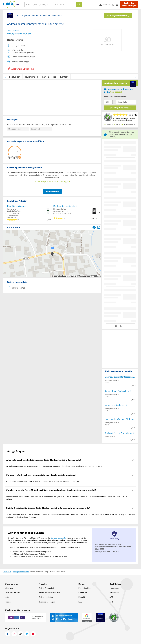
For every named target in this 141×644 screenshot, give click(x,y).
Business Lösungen (47, 602)
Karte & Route (49, 77)
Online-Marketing (46, 597)
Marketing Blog (85, 588)
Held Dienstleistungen (17, 206)
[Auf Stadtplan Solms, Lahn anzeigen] (99, 227)
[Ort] (64, 4)
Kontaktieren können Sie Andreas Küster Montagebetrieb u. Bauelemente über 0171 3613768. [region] (43, 481)
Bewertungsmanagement (49, 592)
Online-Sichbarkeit (47, 588)
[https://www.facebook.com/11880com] (8, 634)
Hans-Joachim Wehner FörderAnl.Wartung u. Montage (120, 419)
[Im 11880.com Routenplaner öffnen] (94, 227)
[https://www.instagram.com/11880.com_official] (14, 634)
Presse (8, 602)
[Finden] (79, 4)
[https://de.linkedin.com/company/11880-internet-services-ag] (27, 634)
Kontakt (64, 77)
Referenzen (83, 592)
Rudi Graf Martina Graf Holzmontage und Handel (120, 433)
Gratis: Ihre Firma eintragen (129, 4)
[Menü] (118, 5)
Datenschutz (115, 592)
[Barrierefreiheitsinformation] (114, 5)
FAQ (80, 602)
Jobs (7, 597)
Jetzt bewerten (52, 191)
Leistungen (15, 77)
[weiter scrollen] (136, 77)
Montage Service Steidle (64, 206)
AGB (111, 597)
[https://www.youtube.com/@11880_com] (33, 634)
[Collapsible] (133, 460)
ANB (111, 602)
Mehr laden (120, 326)
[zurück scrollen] (5, 77)
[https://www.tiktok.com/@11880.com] (20, 634)
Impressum (114, 588)
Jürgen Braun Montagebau (117, 391)
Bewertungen (31, 77)
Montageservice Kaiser (115, 405)
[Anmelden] (106, 5)
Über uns (9, 588)
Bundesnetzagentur (59, 538)
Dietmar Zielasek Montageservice (120, 377)
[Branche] (38, 4)
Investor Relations (13, 592)
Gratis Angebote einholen (118, 15)
